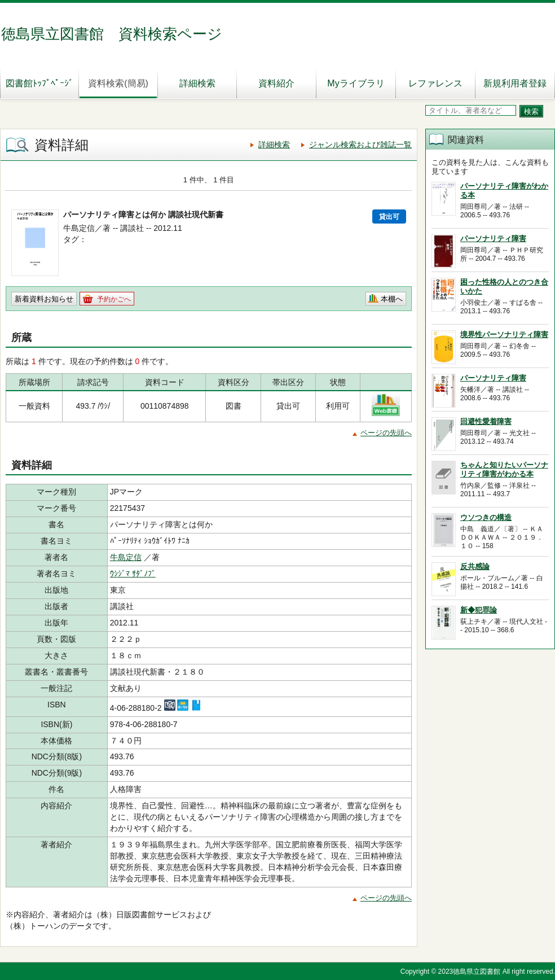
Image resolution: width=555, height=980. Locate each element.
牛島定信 (126, 557)
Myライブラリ (356, 83)
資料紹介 (276, 83)
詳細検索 (197, 83)
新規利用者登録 (515, 83)
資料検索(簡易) (118, 83)
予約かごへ (114, 299)
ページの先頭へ (386, 433)
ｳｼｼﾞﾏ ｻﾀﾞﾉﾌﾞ (133, 574)
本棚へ (392, 299)
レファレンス (435, 83)
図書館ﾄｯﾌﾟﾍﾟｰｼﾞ (39, 83)
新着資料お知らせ (44, 299)
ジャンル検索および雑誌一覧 (360, 145)
